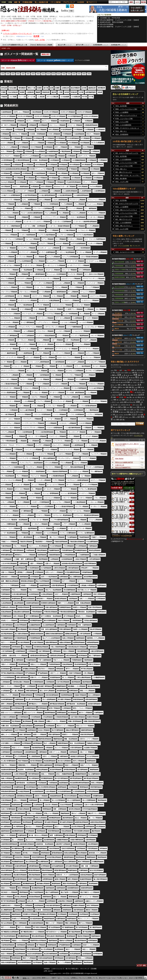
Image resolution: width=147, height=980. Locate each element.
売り (117, 417)
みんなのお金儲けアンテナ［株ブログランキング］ (127, 445)
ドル (122, 375)
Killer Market (119, 459)
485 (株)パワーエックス (124, 172)
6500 (59, 74)
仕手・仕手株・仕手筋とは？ (12, 25)
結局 (133, 370)
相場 (124, 385)
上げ (121, 370)
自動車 (122, 382)
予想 (114, 414)
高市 (128, 392)
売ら (142, 373)
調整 (122, 392)
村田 (130, 378)
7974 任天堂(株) (121, 106)
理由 (127, 405)
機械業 (117, 329)
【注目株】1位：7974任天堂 (110, 18)
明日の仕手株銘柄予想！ (123, 467)
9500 (89, 74)
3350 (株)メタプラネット (124, 226)
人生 (122, 385)
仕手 (120, 394)
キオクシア (124, 377)
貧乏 (117, 377)
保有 (117, 395)
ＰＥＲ (116, 385)
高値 (125, 409)
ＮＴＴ (114, 402)
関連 (131, 405)
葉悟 (125, 402)
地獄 (126, 392)
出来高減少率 (118, 45)
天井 (129, 405)
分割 (128, 402)
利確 (125, 407)
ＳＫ (135, 370)
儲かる (128, 397)
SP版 (10, 2)
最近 (113, 417)
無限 (130, 414)
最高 (116, 375)
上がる (122, 402)
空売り (129, 370)
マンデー (117, 415)
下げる (136, 387)
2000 (13, 74)
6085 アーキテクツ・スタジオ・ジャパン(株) (127, 128)
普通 (142, 387)
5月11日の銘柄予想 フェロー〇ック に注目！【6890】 (120, 20)
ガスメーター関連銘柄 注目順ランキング (18, 60)
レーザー (120, 400)
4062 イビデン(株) (122, 182)
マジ (115, 419)
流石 (135, 400)
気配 (125, 397)
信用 (114, 380)
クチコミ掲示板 (56, 2)
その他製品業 (119, 321)
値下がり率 (83, 45)
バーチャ (118, 402)
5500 (48, 74)
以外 (124, 392)
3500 (28, 74)
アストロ (128, 410)
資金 (134, 417)
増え (140, 407)
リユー (135, 382)
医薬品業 (117, 346)
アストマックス (124, 380)
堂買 (117, 382)
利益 (128, 412)
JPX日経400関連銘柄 (119, 262)
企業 (130, 400)
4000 (33, 74)
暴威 (113, 375)
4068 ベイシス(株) (122, 122)
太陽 (120, 417)
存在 (122, 407)
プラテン (133, 385)
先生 (129, 385)
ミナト (138, 382)
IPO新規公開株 (28, 2)
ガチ (117, 410)
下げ (138, 409)
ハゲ (117, 389)
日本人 (114, 407)
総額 (127, 390)
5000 (43, 74)
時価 (139, 387)
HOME (4, 2)
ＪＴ (141, 400)
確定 (134, 378)
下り (136, 417)
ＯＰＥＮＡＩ (117, 392)
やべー (133, 400)
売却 (141, 378)
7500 (69, 74)
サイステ (118, 372)
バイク (119, 405)
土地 (132, 409)
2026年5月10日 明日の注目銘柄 (112, 22)
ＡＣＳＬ (117, 380)
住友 (126, 375)
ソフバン (123, 405)
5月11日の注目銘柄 (107, 24)
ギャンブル (132, 402)
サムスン (127, 417)
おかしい (114, 410)
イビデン (112, 370)
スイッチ (134, 407)
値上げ (124, 395)
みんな (132, 412)
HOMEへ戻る (6, 48)
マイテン (139, 392)
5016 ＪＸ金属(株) (122, 112)
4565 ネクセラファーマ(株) (125, 252)
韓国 (127, 387)
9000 (84, 74)
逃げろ (136, 385)
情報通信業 (118, 317)
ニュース (121, 390)
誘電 (118, 419)
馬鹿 (128, 382)
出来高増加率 (101, 45)
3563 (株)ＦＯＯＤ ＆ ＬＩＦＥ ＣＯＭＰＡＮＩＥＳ (127, 176)
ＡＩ (138, 400)
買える (126, 370)
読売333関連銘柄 (119, 291)
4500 (38, 74)
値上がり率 (65, 45)
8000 (74, 74)
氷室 (119, 382)
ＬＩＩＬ (130, 417)
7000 (64, 74)
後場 (114, 377)
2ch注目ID (81, 2)
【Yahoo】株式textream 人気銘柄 (41, 45)
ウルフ (114, 395)
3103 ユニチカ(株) (122, 229)
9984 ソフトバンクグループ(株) (126, 109)
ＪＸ (136, 397)
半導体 (116, 412)
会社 (120, 380)
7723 (3, 68)
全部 (130, 380)
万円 (135, 395)
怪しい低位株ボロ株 (41, 2)
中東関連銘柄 (119, 266)
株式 (128, 375)
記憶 (142, 414)
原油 (139, 375)
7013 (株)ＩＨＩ (121, 131)
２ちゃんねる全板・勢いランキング (129, 246)
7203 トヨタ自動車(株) (123, 125)
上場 (133, 397)
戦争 (143, 397)
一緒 (135, 392)
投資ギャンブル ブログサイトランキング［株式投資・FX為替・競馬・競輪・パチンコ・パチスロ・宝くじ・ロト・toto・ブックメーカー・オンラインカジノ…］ (127, 452)
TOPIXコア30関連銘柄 (120, 269)
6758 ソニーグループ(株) (124, 119)
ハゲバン (121, 409)
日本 (119, 375)
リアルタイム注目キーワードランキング (18, 34)
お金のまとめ (120, 465)
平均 (137, 412)
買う (133, 387)
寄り (137, 377)
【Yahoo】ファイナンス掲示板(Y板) (40, 21)
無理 (119, 407)
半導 (135, 375)
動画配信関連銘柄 (120, 277)
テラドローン (121, 415)
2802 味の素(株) (121, 179)
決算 (138, 402)
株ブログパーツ (92, 2)
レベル (139, 390)
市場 (133, 380)
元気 (121, 419)
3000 (23, 74)
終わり (140, 397)
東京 (131, 407)
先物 (130, 387)
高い (131, 397)
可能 (141, 382)
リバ (134, 405)
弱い (136, 372)
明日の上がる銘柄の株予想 (124, 462)
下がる (139, 415)
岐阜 (139, 417)
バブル (126, 372)
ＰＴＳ (121, 397)
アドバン (128, 395)
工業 (117, 407)
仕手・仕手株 (40, 40)
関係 (143, 390)
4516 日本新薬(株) (122, 134)
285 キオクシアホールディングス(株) (127, 154)
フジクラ (128, 407)
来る (114, 372)
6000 (54, 74)
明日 (135, 412)
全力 (123, 370)
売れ (118, 370)
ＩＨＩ (127, 400)
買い (132, 392)
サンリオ (115, 405)
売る (116, 370)
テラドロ (137, 380)
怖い (142, 407)
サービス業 (118, 350)
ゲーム (139, 373)
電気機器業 (118, 313)
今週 (133, 372)
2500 (18, 74)
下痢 (138, 407)
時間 (119, 385)
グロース (131, 375)
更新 (124, 382)
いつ (122, 372)
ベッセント (137, 405)
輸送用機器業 (119, 325)
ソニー (134, 414)
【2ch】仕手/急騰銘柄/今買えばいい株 (14, 45)
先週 (117, 400)
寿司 (120, 412)
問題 (122, 412)
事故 (127, 415)
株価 (115, 400)
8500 (79, 74)
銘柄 (123, 400)
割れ (132, 395)
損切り (115, 387)
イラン (114, 382)
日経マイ (120, 387)
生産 (124, 390)
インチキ (135, 410)
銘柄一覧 (17, 2)
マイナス (125, 412)
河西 (130, 390)
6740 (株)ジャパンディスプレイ (126, 115)
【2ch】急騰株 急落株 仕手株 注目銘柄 (13, 21)
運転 (127, 385)
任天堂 (36, 36)
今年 (137, 395)
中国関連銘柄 (119, 273)
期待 (132, 378)
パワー (131, 382)
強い (124, 419)
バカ (123, 417)
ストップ (130, 373)
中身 (128, 380)
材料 (118, 397)
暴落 (115, 397)
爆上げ (124, 387)
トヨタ (134, 389)
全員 (125, 415)
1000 (3, 74)
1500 (8, 74)
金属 (113, 390)
